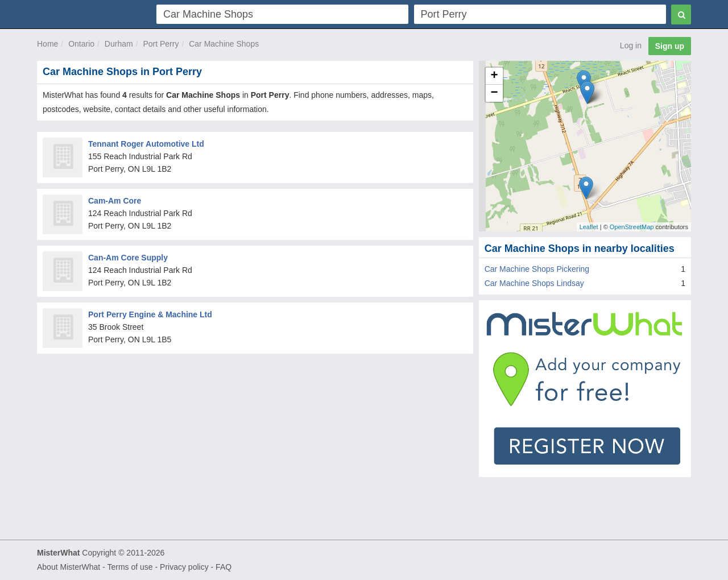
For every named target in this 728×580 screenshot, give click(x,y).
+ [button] (495, 76)
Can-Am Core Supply (128, 258)
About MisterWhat (69, 567)
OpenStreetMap (632, 227)
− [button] (495, 93)
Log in (631, 45)
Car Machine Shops (224, 44)
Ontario (81, 44)
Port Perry (161, 44)
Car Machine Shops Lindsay (534, 283)
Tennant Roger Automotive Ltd (146, 144)
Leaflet (589, 227)
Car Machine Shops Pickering (537, 269)
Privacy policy (184, 567)
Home (47, 44)
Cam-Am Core (115, 201)
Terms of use (130, 567)
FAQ (224, 567)
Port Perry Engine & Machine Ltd (150, 314)
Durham (119, 44)
